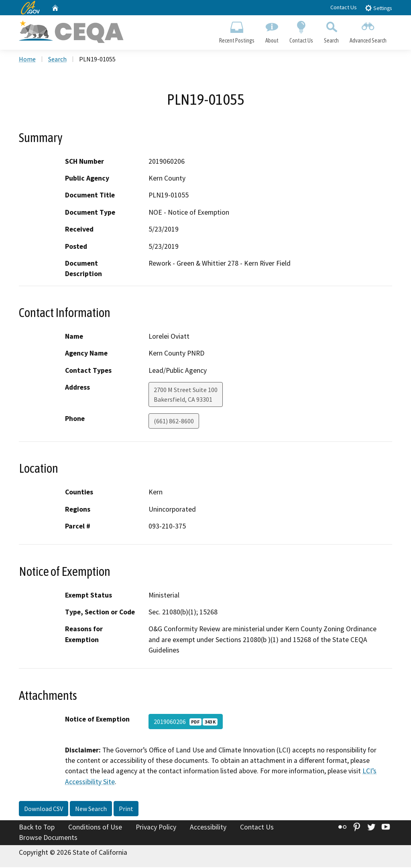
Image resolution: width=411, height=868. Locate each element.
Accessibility (208, 828)
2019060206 (186, 722)
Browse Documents (48, 838)
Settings (378, 8)
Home (27, 60)
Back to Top (37, 828)
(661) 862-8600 (174, 422)
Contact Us (344, 7)
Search (332, 30)
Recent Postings (237, 30)
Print (126, 809)
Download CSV (44, 809)
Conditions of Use (95, 828)
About (272, 30)
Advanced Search (368, 30)
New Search (91, 809)
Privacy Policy (156, 828)
